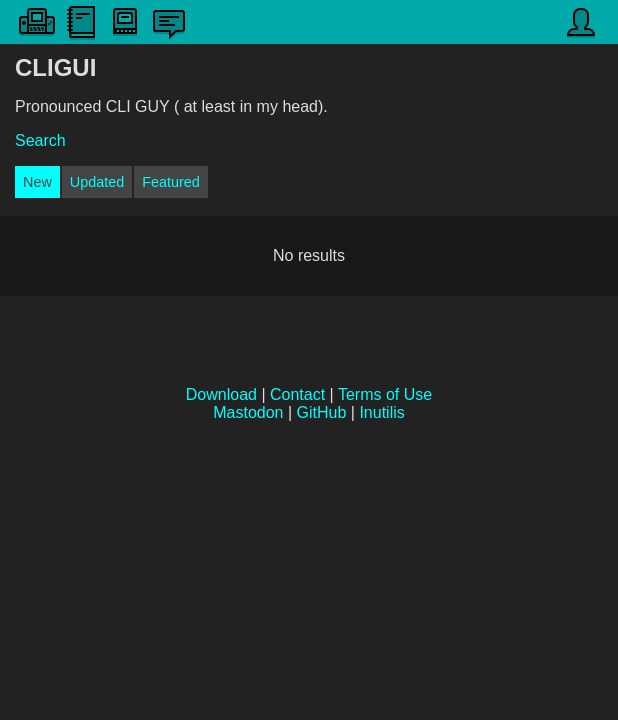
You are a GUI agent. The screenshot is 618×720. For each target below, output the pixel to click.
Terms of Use (385, 394)
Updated (97, 182)
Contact (297, 394)
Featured (171, 182)
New (37, 182)
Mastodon (248, 412)
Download (221, 394)
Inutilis (381, 412)
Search (40, 140)
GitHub (322, 412)
